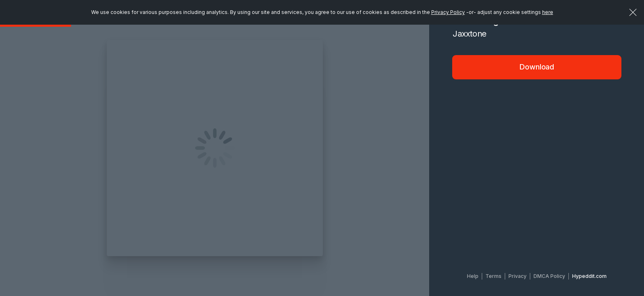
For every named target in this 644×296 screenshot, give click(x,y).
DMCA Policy (549, 276)
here (548, 12)
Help (473, 276)
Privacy (517, 276)
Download (537, 67)
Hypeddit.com (589, 276)
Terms (493, 276)
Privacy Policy (448, 12)
